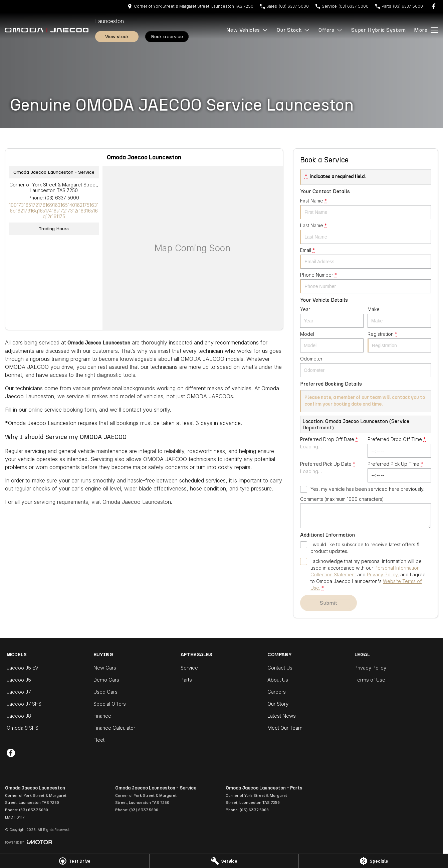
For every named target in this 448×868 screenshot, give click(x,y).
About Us (278, 680)
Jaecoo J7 (19, 692)
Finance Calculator (114, 728)
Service (189, 668)
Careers (277, 692)
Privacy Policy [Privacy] (382, 574)
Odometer (366, 367)
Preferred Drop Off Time (399, 447)
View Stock (117, 37)
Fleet (99, 740)
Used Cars (105, 692)
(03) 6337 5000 (62, 198)
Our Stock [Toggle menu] (294, 30)
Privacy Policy (370, 668)
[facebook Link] (434, 6)
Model (332, 342)
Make (399, 317)
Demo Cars (106, 680)
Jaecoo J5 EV (23, 668)
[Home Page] (47, 30)
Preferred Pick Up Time (399, 472)
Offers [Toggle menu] (330, 30)
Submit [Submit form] (328, 603)
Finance (102, 716)
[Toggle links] (29, 842)
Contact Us (280, 668)
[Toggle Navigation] (426, 30)
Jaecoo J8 (19, 716)
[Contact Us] (190, 6)
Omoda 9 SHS (23, 728)
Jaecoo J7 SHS (24, 704)
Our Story (278, 704)
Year (332, 317)
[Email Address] (54, 211)
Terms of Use (370, 680)
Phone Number (366, 283)
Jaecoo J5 (19, 680)
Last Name (366, 233)
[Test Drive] (75, 861)
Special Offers (110, 704)
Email (366, 258)
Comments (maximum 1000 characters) (366, 512)
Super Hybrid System (379, 30)
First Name (366, 208)
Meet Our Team (285, 728)
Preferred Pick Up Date (332, 472)
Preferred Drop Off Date (332, 447)
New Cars (105, 668)
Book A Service (167, 37)
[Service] (224, 861)
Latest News (282, 716)
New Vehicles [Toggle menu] (247, 30)
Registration (399, 342)
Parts (186, 680)
